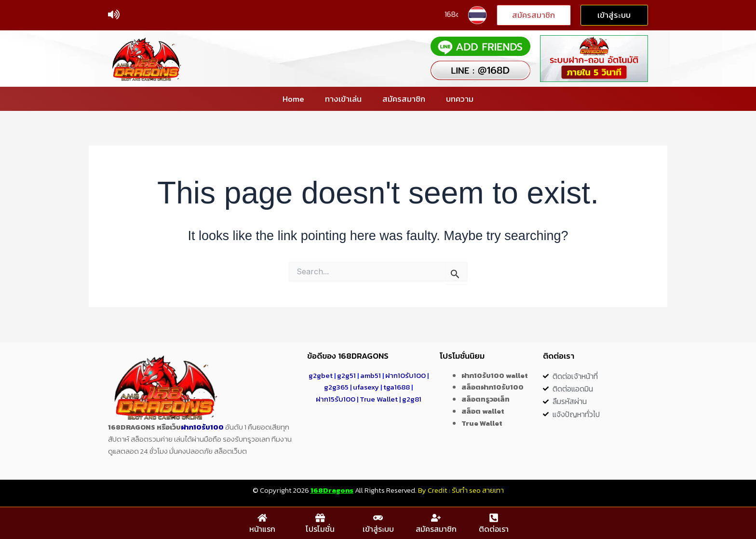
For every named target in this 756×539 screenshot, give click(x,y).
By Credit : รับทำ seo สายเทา (461, 490)
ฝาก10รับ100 (202, 427)
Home (293, 99)
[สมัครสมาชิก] (436, 518)
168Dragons (332, 490)
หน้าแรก (262, 529)
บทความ (460, 99)
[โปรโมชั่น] (320, 518)
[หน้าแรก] (262, 518)
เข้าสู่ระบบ (378, 529)
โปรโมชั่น (320, 529)
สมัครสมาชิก (404, 99)
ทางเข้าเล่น (343, 99)
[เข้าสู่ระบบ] (378, 518)
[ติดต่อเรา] (494, 518)
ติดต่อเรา (494, 529)
